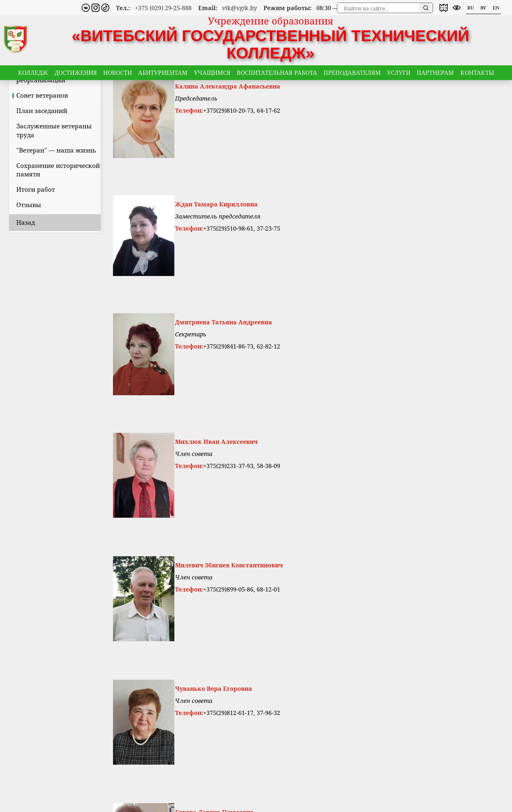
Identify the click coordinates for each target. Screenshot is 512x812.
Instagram (417, 712)
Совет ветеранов (72, 142)
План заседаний (72, 158)
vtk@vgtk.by (240, 8)
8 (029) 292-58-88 (265, 721)
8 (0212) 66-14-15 (265, 712)
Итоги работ (66, 236)
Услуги (399, 74)
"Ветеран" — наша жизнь (87, 197)
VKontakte (417, 721)
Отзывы (59, 252)
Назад (56, 269)
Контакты (477, 74)
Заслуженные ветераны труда (84, 177)
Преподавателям (352, 74)
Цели (55, 103)
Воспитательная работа (277, 74)
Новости (118, 74)
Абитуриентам (163, 74)
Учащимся (212, 74)
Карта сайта (340, 712)
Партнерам (435, 74)
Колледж (33, 74)
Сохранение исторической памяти (88, 217)
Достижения (76, 74)
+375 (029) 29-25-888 (163, 8)
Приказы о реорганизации (71, 122)
